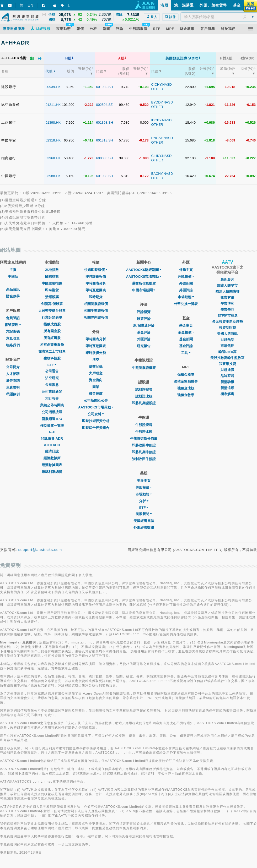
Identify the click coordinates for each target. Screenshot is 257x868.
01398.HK (53, 122)
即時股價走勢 (96, 353)
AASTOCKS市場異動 (96, 407)
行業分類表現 (52, 317)
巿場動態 (186, 297)
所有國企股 (52, 331)
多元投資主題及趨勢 (227, 322)
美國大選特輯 (227, 334)
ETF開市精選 (227, 316)
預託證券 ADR (52, 438)
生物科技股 (52, 358)
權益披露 (96, 394)
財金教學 (13, 296)
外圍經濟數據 (144, 528)
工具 (186, 353)
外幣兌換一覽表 (186, 304)
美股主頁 (144, 481)
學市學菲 (227, 310)
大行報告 (52, 398)
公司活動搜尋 (52, 412)
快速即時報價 (96, 270)
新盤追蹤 (227, 388)
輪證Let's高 (227, 352)
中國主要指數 (52, 283)
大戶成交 (96, 373)
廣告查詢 (13, 381)
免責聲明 (13, 387)
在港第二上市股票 (52, 351)
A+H (52, 432)
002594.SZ (104, 105)
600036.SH (105, 158)
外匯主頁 (186, 270)
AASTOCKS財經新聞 (144, 270)
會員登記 (13, 318)
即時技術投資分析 (96, 421)
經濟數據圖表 (52, 465)
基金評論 (144, 332)
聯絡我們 (13, 345)
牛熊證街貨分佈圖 (144, 438)
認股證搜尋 (144, 389)
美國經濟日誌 (144, 521)
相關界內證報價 (96, 317)
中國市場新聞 (144, 290)
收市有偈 (227, 297)
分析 (144, 501)
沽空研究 (52, 378)
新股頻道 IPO (52, 419)
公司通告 (52, 371)
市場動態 (144, 494)
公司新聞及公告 (96, 400)
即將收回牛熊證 (144, 445)
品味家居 (227, 376)
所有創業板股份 (52, 345)
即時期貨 (52, 290)
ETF (52, 365)
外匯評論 (144, 339)
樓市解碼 (227, 394)
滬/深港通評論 (144, 326)
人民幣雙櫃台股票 (52, 311)
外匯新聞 (186, 283)
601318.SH (105, 140)
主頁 (13, 270)
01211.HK (53, 105)
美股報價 (144, 487)
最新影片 (227, 279)
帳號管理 (13, 325)
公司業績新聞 (52, 392)
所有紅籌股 (52, 338)
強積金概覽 (186, 375)
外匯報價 (186, 277)
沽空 (96, 360)
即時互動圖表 (96, 290)
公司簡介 (13, 367)
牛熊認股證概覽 (144, 368)
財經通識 (227, 370)
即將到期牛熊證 (144, 452)
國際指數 (52, 277)
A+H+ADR (52, 445)
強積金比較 (186, 388)
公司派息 (52, 385)
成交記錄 (96, 366)
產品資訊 (13, 289)
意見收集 (13, 338)
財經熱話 (227, 340)
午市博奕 (227, 304)
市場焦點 (227, 346)
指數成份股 (52, 324)
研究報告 (144, 346)
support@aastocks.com (40, 550)
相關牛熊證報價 (96, 311)
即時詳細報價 (96, 277)
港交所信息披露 (144, 283)
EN (31, 5)
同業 (96, 387)
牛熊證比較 (144, 432)
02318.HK (53, 140)
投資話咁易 (227, 328)
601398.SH (105, 122)
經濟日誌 (52, 451)
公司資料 (96, 414)
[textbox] (219, 17)
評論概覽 (144, 312)
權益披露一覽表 (52, 426)
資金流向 (96, 380)
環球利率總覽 (52, 472)
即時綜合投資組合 (96, 428)
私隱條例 (13, 394)
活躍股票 (52, 297)
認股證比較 (144, 396)
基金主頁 (186, 326)
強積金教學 (186, 395)
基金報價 (186, 332)
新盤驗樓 (227, 382)
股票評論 (144, 319)
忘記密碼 (13, 332)
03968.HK (53, 158)
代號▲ (51, 71)
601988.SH (105, 176)
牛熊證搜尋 (144, 425)
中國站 (13, 277)
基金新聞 (186, 339)
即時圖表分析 (96, 283)
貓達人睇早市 (227, 285)
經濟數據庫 (52, 458)
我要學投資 (227, 364)
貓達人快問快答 (227, 291)
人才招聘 (13, 374)
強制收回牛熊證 (144, 459)
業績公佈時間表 (52, 405)
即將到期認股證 (144, 403)
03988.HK (53, 176)
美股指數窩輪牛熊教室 (227, 358)
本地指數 (52, 270)
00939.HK (53, 87)
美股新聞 (144, 514)
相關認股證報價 (96, 304)
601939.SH (105, 87)
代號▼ (101, 71)
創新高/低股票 (52, 304)
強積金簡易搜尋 (186, 381)
